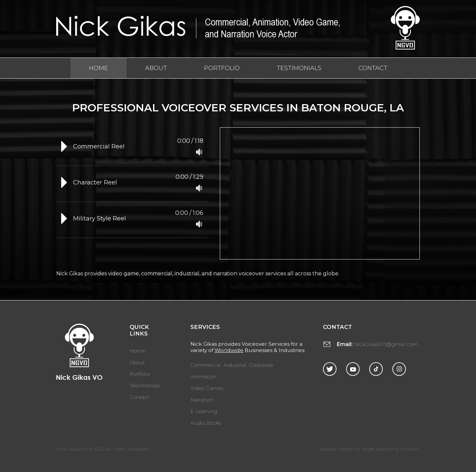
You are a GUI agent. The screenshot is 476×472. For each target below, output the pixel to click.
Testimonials (299, 68)
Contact (373, 68)
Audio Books (206, 423)
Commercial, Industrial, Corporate (232, 365)
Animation (203, 376)
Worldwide (229, 350)
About (156, 68)
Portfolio (222, 68)
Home (99, 68)
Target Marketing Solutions (390, 449)
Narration (202, 399)
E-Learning (204, 411)
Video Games (207, 388)
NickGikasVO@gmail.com (386, 344)
